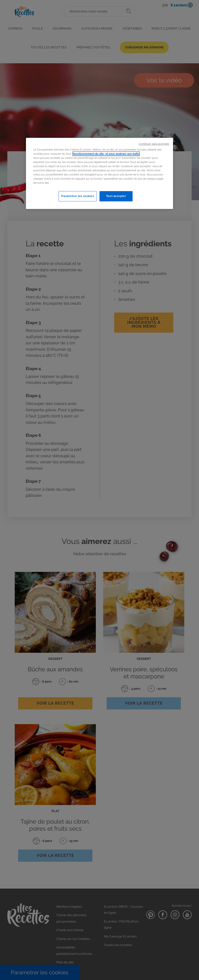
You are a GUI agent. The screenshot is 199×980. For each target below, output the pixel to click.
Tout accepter (116, 196)
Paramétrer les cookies (78, 196)
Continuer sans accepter (154, 144)
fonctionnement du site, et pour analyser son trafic (106, 154)
